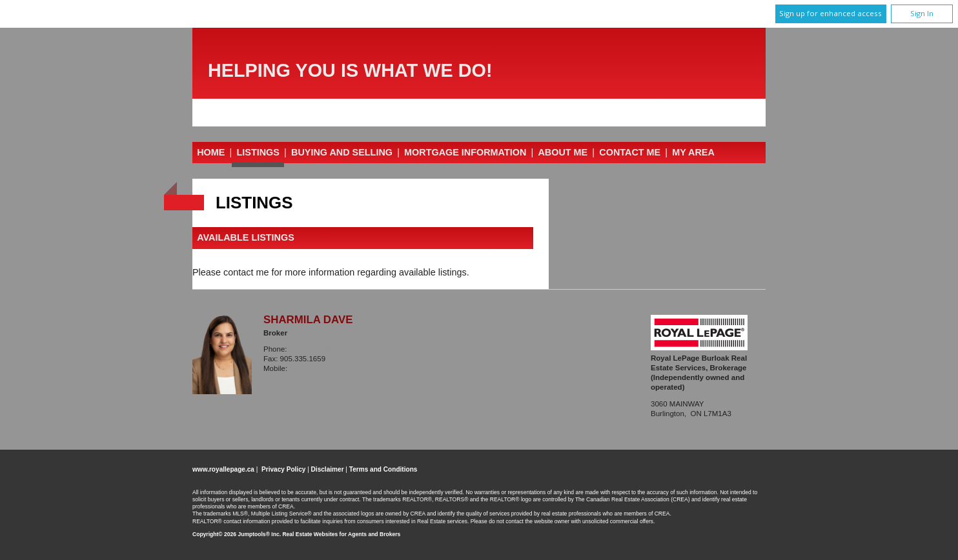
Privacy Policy (283, 469)
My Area (693, 152)
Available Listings (246, 238)
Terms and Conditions (383, 469)
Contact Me (630, 152)
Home (211, 152)
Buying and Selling (342, 152)
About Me (563, 152)
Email (273, 378)
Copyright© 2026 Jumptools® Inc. (237, 534)
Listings (258, 152)
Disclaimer (328, 469)
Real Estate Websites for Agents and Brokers (341, 534)
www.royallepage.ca (223, 469)
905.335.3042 (314, 349)
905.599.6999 (314, 368)
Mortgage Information (465, 152)
